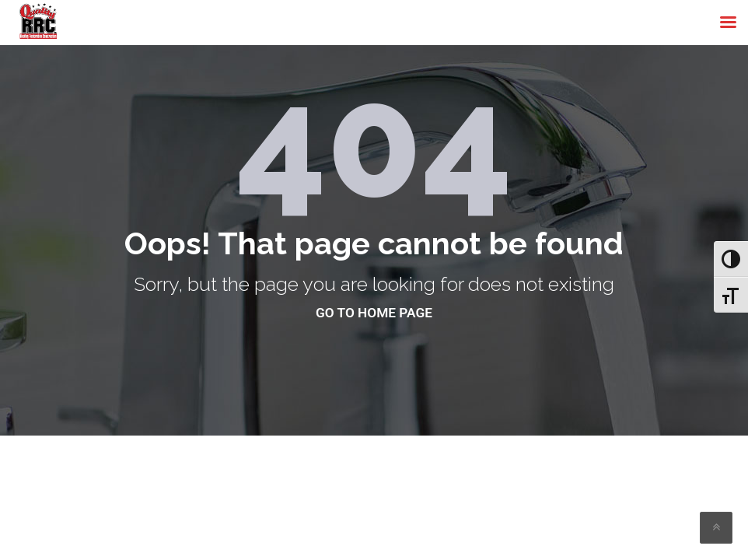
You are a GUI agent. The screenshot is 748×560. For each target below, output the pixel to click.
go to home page (374, 313)
